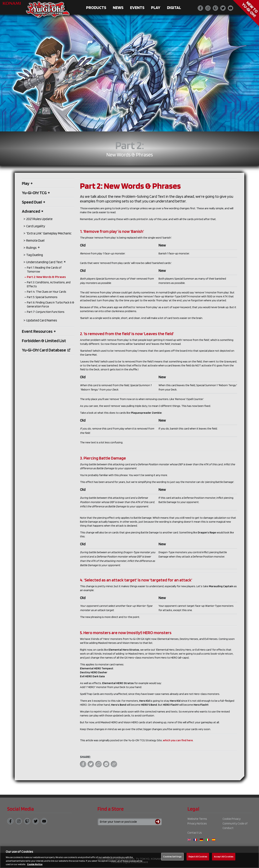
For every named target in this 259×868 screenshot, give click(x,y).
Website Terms (197, 819)
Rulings (33, 248)
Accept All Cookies (224, 858)
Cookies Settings (172, 858)
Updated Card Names (42, 320)
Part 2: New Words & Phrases (46, 277)
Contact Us (195, 833)
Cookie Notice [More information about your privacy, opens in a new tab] (35, 866)
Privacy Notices (197, 823)
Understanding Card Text (46, 262)
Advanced (33, 211)
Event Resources (39, 331)
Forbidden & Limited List (44, 341)
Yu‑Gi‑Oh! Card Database (46, 350)
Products (96, 7)
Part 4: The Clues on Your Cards (47, 292)
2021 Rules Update (39, 219)
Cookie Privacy (232, 819)
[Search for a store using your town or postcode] (130, 822)
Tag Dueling (35, 255)
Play (156, 7)
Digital (174, 7)
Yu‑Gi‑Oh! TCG (36, 193)
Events (137, 7)
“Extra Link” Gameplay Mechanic (49, 233)
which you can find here (178, 740)
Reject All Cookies (198, 858)
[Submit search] (158, 822)
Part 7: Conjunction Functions (46, 312)
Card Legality (36, 226)
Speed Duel (34, 202)
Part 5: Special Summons (42, 297)
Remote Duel (35, 240)
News (118, 7)
